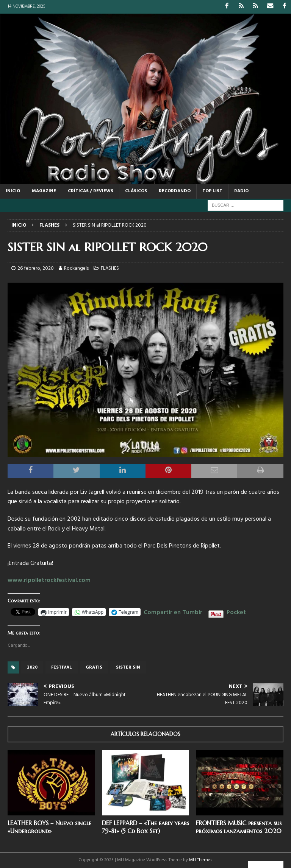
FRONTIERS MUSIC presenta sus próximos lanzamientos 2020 (239, 827)
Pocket (236, 613)
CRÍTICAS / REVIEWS (91, 191)
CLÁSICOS (136, 191)
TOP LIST (212, 191)
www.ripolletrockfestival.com (49, 580)
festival (62, 667)
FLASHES (110, 268)
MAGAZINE (44, 191)
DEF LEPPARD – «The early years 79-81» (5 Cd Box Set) (145, 827)
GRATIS (94, 667)
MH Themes (201, 860)
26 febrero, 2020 (36, 268)
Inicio (13, 191)
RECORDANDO (175, 191)
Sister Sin (128, 667)
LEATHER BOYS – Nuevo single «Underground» (49, 827)
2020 (32, 667)
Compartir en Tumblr (173, 611)
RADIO (241, 191)
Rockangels (76, 268)
